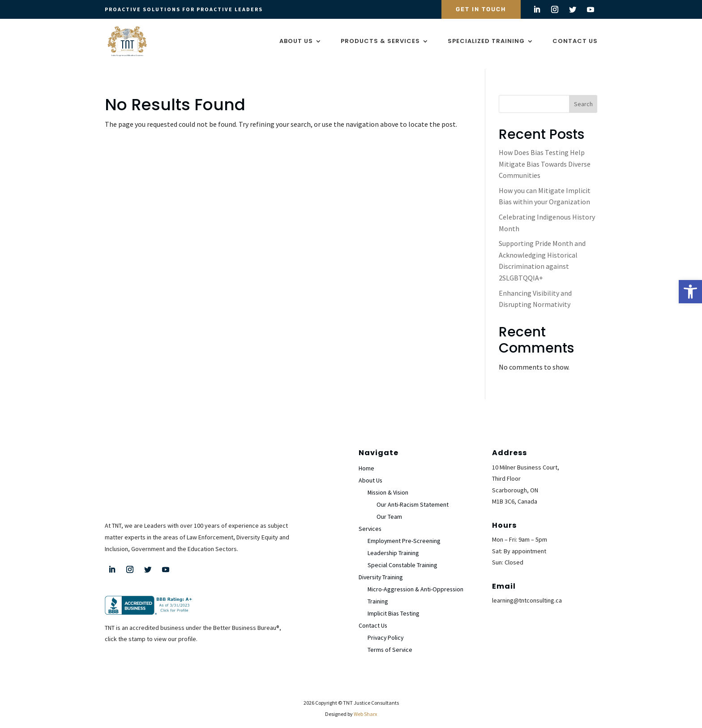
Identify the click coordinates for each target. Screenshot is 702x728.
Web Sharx (365, 709)
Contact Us (575, 42)
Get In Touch (481, 9)
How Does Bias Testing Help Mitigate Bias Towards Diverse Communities (545, 158)
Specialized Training (486, 42)
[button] (690, 292)
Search (583, 99)
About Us (296, 42)
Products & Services (380, 42)
